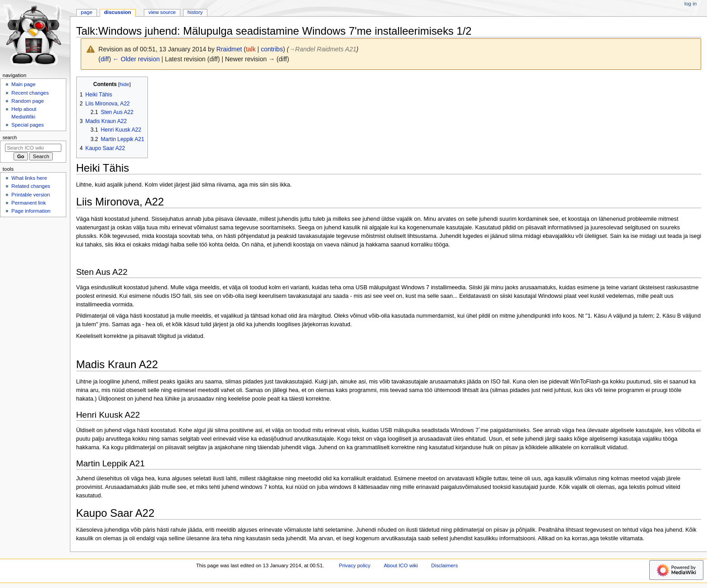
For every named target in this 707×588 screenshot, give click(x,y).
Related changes (31, 186)
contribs (272, 49)
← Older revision (136, 59)
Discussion (118, 12)
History (195, 12)
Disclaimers (444, 565)
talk (251, 49)
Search (10, 137)
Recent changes (30, 93)
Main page (23, 84)
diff (105, 59)
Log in (691, 4)
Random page (28, 101)
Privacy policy (355, 565)
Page (86, 12)
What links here (29, 178)
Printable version (30, 195)
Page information (31, 211)
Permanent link (28, 203)
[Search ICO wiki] (33, 148)
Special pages (28, 125)
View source (162, 12)
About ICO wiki (401, 565)
